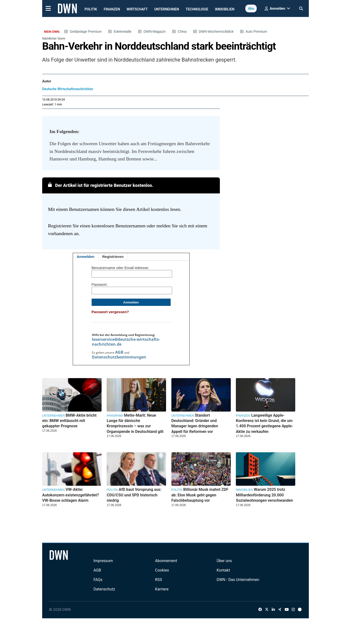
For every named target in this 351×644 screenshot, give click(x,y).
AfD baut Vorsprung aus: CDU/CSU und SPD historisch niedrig (134, 495)
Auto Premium (256, 32)
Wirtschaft (137, 9)
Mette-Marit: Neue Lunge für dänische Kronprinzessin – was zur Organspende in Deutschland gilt (135, 423)
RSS (159, 580)
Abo (251, 8)
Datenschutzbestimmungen (119, 357)
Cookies (162, 570)
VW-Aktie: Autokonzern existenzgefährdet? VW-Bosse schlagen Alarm (71, 495)
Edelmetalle (123, 32)
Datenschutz (104, 589)
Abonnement (166, 561)
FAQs (98, 580)
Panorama (115, 416)
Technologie (197, 9)
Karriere (162, 589)
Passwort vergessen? (110, 312)
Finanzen (112, 9)
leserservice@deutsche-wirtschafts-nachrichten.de (126, 342)
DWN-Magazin (155, 32)
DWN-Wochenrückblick (216, 32)
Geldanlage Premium (86, 32)
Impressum (103, 561)
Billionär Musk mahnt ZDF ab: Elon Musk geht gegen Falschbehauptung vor (200, 495)
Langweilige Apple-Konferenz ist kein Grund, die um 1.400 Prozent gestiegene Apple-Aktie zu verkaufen (265, 423)
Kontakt (223, 570)
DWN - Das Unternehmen (238, 580)
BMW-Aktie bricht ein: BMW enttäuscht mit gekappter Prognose (69, 421)
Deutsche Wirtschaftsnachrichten (68, 89)
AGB (119, 352)
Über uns (224, 561)
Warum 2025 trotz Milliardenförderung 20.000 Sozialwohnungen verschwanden (264, 495)
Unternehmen (167, 9)
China (182, 32)
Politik (91, 9)
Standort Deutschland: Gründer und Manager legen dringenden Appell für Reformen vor (195, 423)
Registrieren (113, 257)
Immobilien (225, 9)
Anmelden (86, 257)
